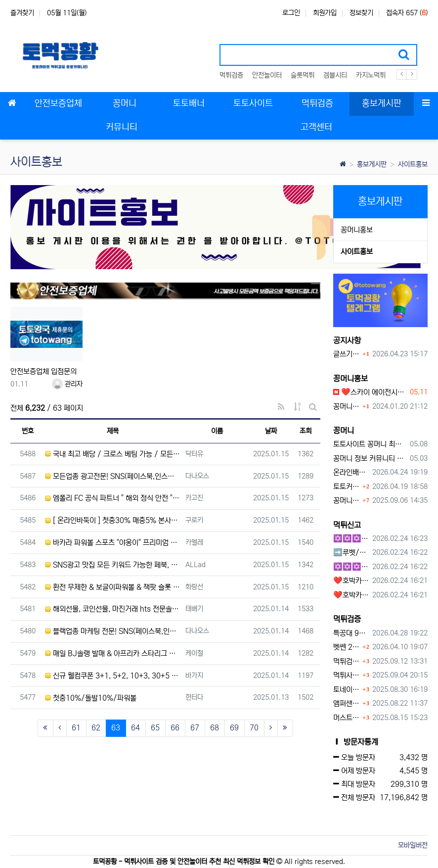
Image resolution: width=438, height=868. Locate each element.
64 (135, 728)
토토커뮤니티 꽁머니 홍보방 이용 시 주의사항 (347, 487)
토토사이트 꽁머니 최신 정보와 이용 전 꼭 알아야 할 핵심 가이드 (370, 444)
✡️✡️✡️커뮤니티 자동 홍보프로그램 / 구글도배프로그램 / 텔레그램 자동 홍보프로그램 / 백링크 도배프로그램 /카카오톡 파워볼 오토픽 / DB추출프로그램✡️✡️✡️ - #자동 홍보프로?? (351, 567)
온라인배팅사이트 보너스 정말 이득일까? (351, 472)
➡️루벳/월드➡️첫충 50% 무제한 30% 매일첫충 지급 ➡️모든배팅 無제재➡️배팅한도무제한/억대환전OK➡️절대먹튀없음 (351, 553)
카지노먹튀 (371, 75)
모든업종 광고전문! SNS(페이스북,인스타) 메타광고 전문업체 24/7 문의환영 (112, 476)
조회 (306, 431)
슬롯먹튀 (303, 75)
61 (76, 728)
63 (119, 727)
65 (155, 728)
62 (96, 728)
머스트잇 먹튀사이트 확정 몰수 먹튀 (347, 718)
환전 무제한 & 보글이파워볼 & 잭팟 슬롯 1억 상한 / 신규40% (112, 587)
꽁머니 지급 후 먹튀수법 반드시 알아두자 (347, 501)
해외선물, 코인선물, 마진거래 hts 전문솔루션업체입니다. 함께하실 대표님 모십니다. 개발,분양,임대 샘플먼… (112, 609)
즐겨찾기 (22, 13)
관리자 (67, 384)
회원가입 (325, 13)
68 (215, 728)
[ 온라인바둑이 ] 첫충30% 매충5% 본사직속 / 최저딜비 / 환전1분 (112, 520)
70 (254, 728)
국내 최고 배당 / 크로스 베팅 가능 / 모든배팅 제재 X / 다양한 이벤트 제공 (112, 454)
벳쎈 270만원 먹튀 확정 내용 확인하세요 (347, 647)
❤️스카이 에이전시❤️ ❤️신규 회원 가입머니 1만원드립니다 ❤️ (370, 392)
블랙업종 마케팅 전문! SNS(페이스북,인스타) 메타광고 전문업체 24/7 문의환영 (112, 631)
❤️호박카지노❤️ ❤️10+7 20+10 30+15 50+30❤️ (351, 581)
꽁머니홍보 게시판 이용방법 (347, 407)
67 (195, 728)
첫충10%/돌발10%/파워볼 (91, 698)
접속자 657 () (407, 13)
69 (234, 728)
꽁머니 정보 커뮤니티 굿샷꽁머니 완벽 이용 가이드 (370, 458)
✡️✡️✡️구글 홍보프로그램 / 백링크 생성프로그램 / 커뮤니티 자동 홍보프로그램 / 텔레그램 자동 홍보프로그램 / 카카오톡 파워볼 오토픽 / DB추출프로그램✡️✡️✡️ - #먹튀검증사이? (351, 539)
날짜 (271, 431)
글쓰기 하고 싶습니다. (347, 354)
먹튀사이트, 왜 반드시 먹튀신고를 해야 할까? (347, 675)
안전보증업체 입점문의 (44, 371)
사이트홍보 (413, 164)
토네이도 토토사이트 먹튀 (347, 690)
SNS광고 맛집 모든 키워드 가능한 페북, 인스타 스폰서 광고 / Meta (112, 565)
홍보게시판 (372, 164)
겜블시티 (335, 75)
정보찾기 (361, 13)
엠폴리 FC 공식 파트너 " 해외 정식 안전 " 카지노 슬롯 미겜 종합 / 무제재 (112, 498)
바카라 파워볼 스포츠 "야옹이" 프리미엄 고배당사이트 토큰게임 (112, 543)
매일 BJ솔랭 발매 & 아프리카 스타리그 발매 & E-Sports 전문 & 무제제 (112, 653)
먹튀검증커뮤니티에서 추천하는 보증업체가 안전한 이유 (347, 661)
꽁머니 (344, 431)
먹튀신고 (347, 525)
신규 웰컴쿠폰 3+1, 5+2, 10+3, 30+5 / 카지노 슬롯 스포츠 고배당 (112, 676)
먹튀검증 (231, 75)
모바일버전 (413, 845)
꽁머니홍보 (357, 230)
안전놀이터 (267, 75)
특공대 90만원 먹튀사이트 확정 (351, 633)
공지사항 (347, 340)
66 (175, 728)
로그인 (291, 13)
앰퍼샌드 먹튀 (347, 703)
